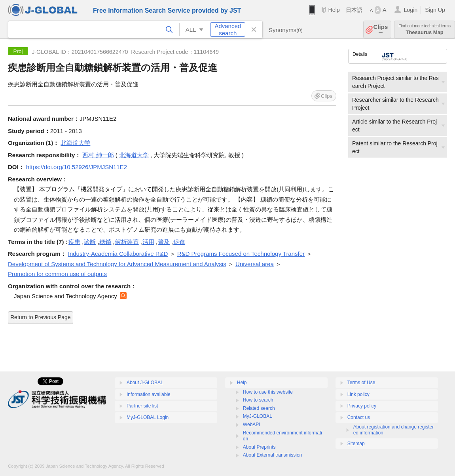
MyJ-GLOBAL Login (148, 417)
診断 (90, 242)
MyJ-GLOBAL (258, 416)
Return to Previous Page (41, 317)
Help (334, 10)
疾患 (74, 242)
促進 (179, 242)
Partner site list (142, 406)
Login (410, 10)
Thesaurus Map (425, 30)
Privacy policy (362, 406)
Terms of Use (361, 383)
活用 (148, 242)
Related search (259, 408)
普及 (164, 242)
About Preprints (259, 447)
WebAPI (252, 425)
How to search (258, 400)
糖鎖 (105, 242)
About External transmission (272, 455)
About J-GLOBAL (145, 383)
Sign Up (435, 10)
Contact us (359, 417)
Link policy (358, 394)
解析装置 (127, 242)
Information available (149, 394)
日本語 (354, 10)
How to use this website (268, 392)
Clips (381, 30)
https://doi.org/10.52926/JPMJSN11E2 (77, 167)
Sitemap (356, 444)
